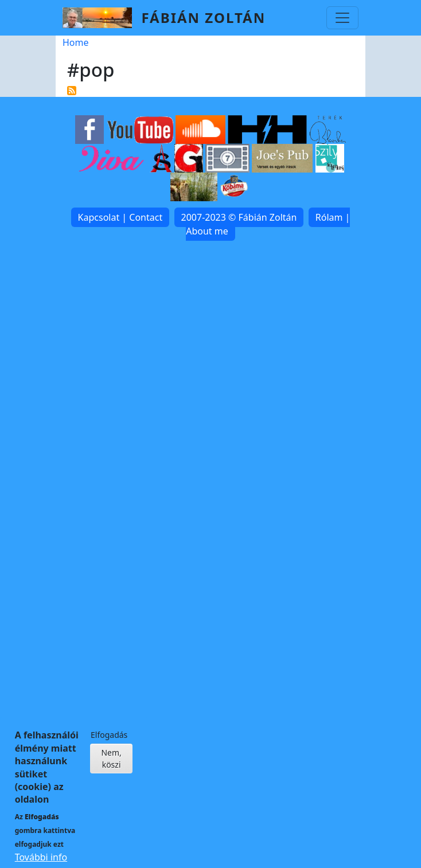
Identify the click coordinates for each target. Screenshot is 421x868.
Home (76, 42)
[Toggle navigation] (342, 18)
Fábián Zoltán (203, 17)
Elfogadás (109, 743)
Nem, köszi (111, 767)
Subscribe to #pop (72, 91)
